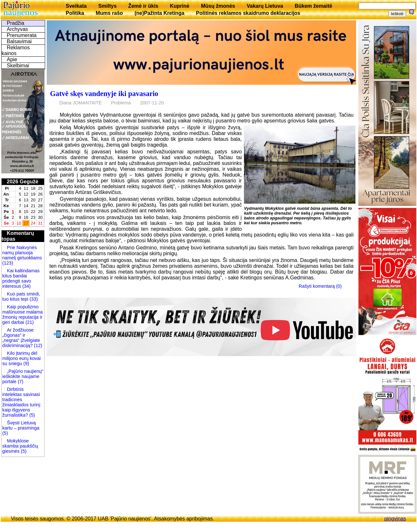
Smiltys (107, 6)
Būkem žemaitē (313, 6)
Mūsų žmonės (218, 6)
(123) (8, 263)
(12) (37, 345)
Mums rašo (109, 13)
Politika (75, 13)
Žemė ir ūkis (143, 6)
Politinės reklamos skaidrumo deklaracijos (248, 13)
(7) (20, 382)
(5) (32, 415)
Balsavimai (19, 41)
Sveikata (76, 6)
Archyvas (17, 29)
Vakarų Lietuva (265, 6)
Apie (12, 59)
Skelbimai (18, 66)
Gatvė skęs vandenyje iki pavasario (104, 94)
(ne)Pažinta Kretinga (159, 13)
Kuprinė (179, 6)
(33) (33, 299)
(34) (26, 286)
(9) (26, 363)
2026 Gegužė (23, 182)
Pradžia (15, 23)
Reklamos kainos (16, 50)
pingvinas (395, 519)
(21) (29, 322)
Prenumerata (22, 35)
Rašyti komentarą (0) (320, 286)
